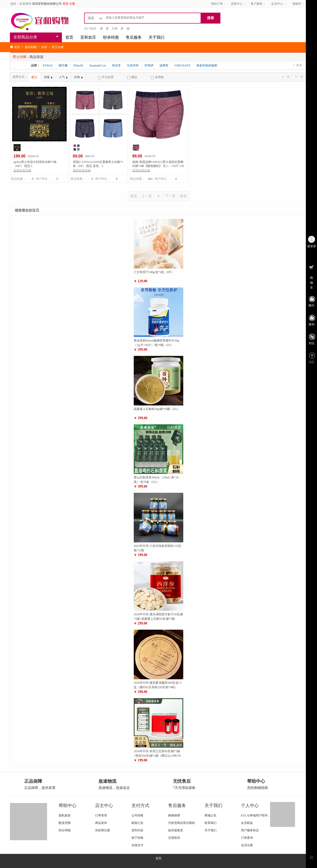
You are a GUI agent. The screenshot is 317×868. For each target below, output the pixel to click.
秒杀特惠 (111, 37)
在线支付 (137, 845)
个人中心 (250, 806)
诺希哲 (164, 65)
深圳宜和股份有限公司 (47, 4)
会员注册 (247, 845)
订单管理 (101, 815)
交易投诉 (174, 838)
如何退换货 (176, 830)
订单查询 (247, 838)
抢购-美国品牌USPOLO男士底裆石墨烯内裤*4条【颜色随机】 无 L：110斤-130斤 (158, 166)
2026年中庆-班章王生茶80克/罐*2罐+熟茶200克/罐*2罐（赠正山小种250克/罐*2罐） (157, 756)
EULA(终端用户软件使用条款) (261, 815)
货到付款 (137, 830)
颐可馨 (63, 65)
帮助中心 (68, 806)
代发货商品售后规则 (182, 823)
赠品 (132, 77)
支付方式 (140, 806)
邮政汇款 (137, 823)
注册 (72, 4)
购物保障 (174, 815)
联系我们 (211, 823)
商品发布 (101, 823)
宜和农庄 (88, 37)
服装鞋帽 (31, 47)
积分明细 (65, 830)
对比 (312, 343)
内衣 (44, 47)
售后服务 (134, 37)
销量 (48, 77)
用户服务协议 (250, 830)
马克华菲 (133, 65)
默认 (34, 77)
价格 (78, 77)
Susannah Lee (98, 65)
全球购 (157, 77)
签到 (312, 324)
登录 (65, 4)
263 (150, 179)
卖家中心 (237, 4)
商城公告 (211, 815)
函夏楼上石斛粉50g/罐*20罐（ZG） (157, 409)
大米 (115, 29)
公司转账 (137, 815)
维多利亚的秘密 (207, 65)
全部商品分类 (25, 37)
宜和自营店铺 (22, 170)
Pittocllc (79, 65)
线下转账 (137, 838)
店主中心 (104, 806)
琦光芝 (116, 65)
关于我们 (157, 37)
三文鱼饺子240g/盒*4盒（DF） (154, 272)
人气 (63, 77)
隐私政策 (65, 815)
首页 (69, 37)
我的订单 (217, 4)
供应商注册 (103, 830)
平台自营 (106, 77)
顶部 (312, 362)
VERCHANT (182, 65)
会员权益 (247, 823)
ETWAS (48, 65)
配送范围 (65, 823)
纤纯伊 (149, 65)
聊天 (312, 306)
